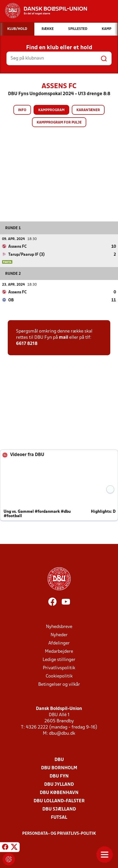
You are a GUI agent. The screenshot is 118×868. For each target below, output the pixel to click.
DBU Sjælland (59, 809)
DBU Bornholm (59, 768)
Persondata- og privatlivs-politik (59, 834)
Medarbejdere (59, 652)
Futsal (59, 818)
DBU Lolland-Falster (59, 801)
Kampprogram (51, 110)
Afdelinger (59, 643)
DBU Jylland (59, 785)
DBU (59, 760)
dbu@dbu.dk (62, 734)
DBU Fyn (59, 776)
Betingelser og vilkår (59, 685)
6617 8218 (27, 344)
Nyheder (59, 635)
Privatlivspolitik (59, 668)
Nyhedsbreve (59, 627)
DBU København (59, 793)
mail (64, 338)
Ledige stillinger (59, 660)
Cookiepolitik (59, 676)
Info (22, 110)
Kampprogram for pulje (59, 123)
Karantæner (88, 110)
